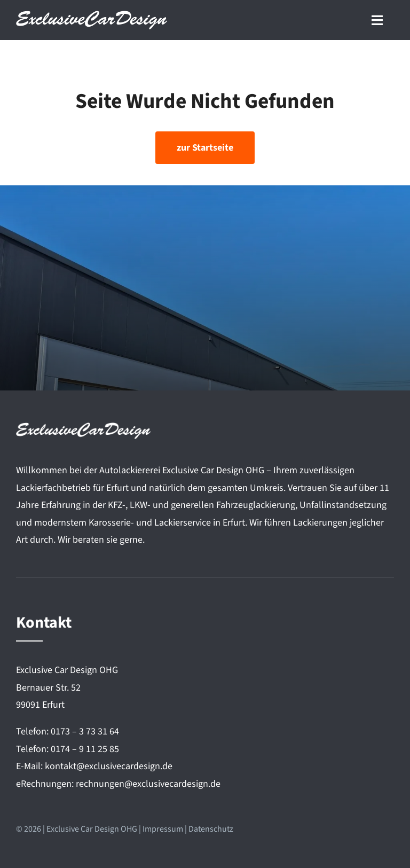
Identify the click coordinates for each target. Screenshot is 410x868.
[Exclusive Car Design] (92, 15)
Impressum (163, 829)
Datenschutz (211, 829)
